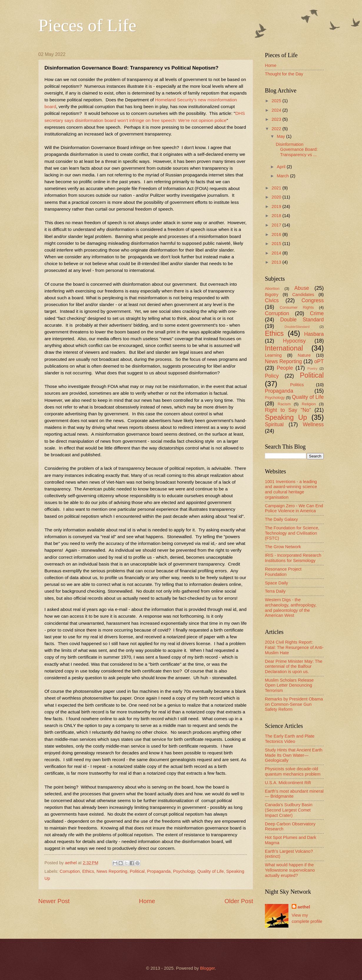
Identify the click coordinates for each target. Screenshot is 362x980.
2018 (277, 216)
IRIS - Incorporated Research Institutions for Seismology (293, 558)
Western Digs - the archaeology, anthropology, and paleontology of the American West (291, 608)
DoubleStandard (297, 327)
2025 (277, 101)
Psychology (184, 871)
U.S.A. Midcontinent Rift (288, 783)
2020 (277, 197)
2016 (277, 234)
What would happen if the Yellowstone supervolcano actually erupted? (290, 870)
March (283, 176)
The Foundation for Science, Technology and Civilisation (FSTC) (292, 533)
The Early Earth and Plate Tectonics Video (290, 739)
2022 (277, 129)
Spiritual (274, 424)
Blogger (207, 968)
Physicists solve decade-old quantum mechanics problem (293, 771)
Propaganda (159, 871)
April (282, 167)
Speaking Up (286, 417)
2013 (277, 262)
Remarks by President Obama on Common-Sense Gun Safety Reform (294, 704)
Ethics (88, 871)
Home (147, 901)
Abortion (272, 289)
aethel (304, 907)
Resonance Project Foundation (283, 572)
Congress (313, 300)
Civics (272, 300)
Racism (284, 404)
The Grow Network (283, 547)
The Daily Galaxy (281, 519)
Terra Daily (275, 591)
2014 (277, 253)
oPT (319, 361)
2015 (277, 244)
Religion (309, 404)
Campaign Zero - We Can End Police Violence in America (294, 508)
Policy (272, 376)
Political (137, 871)
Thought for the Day (284, 74)
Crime (317, 313)
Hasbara (314, 334)
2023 (277, 119)
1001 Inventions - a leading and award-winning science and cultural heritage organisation (291, 489)
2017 (277, 225)
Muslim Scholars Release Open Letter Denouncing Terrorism (289, 685)
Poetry (312, 368)
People (285, 368)
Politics (297, 385)
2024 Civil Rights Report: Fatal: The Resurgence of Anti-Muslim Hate (294, 647)
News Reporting (112, 871)
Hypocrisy (294, 341)
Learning (273, 355)
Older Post (239, 901)
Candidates (303, 295)
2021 (277, 188)
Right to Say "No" (288, 410)
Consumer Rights (297, 307)
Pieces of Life (87, 25)
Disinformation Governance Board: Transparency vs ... (297, 149)
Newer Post (54, 901)
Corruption (70, 871)
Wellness (313, 424)
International (284, 348)
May (281, 136)
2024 (277, 110)
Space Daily (277, 583)
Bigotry (272, 295)
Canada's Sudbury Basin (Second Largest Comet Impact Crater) (289, 810)
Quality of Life (210, 871)
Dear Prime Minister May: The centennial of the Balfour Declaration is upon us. (294, 666)
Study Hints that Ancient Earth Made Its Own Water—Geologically (294, 755)
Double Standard (302, 320)
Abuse (302, 288)
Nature (304, 355)
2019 (277, 206)
